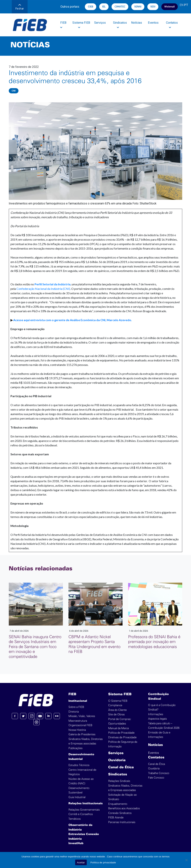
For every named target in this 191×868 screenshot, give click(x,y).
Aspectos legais (157, 719)
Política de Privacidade (121, 733)
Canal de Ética (121, 767)
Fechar (20, 7)
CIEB (91, 7)
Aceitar (81, 863)
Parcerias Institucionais (122, 822)
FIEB (72, 694)
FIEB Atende (116, 818)
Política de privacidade (103, 863)
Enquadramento (118, 804)
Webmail (170, 7)
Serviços (100, 23)
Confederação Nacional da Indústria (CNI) (43, 289)
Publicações (75, 748)
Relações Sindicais (119, 781)
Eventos (153, 23)
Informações (156, 714)
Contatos (156, 758)
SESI (153, 7)
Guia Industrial (77, 797)
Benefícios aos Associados (124, 808)
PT (186, 5)
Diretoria (74, 712)
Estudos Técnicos (79, 765)
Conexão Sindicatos (120, 813)
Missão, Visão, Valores (82, 716)
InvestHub (76, 843)
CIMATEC (120, 7)
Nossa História (77, 730)
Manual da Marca (118, 728)
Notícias (137, 23)
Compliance (115, 705)
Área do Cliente (117, 710)
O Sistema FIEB (118, 701)
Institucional (78, 701)
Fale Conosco (156, 778)
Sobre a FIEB (76, 707)
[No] (186, 860)
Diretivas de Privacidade (122, 737)
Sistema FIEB (120, 694)
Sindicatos (118, 775)
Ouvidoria (117, 760)
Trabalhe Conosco (159, 773)
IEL (104, 7)
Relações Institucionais (86, 804)
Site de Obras (116, 715)
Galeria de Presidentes (82, 734)
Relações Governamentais (84, 810)
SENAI (138, 7)
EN (181, 5)
